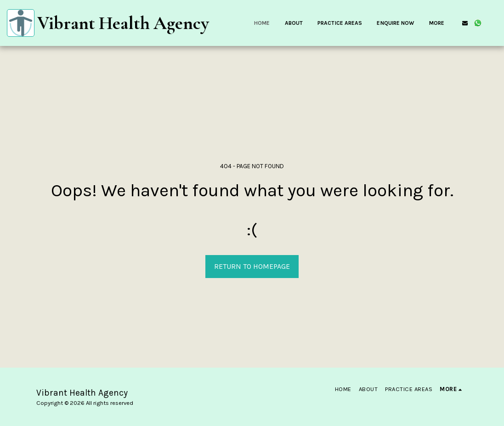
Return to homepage (252, 266)
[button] (465, 23)
